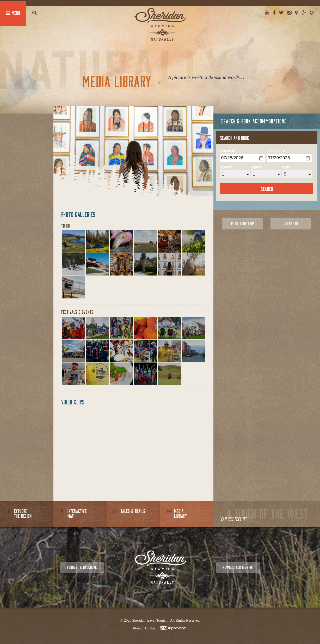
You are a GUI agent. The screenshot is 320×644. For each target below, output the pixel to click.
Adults (257, 167)
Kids (286, 167)
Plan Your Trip (242, 224)
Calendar (291, 224)
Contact (151, 628)
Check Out (276, 151)
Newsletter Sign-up (238, 567)
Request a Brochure (82, 567)
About (137, 628)
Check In (228, 151)
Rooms (226, 167)
